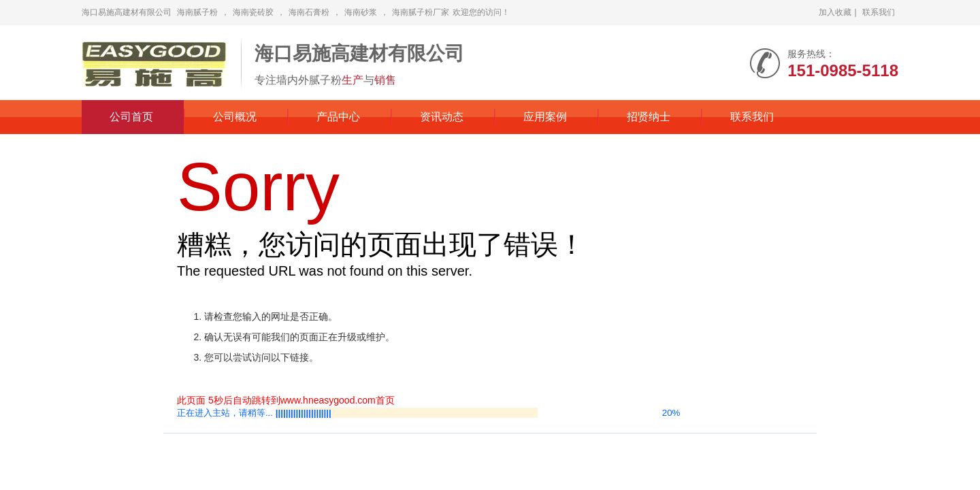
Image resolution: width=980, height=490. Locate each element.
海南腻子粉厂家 (421, 12)
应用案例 (545, 117)
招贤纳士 (649, 117)
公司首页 (131, 117)
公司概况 (235, 117)
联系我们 (879, 12)
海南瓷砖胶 (253, 12)
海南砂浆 (361, 12)
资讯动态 (442, 117)
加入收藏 (835, 12)
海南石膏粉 (309, 12)
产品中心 (338, 117)
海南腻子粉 (197, 12)
